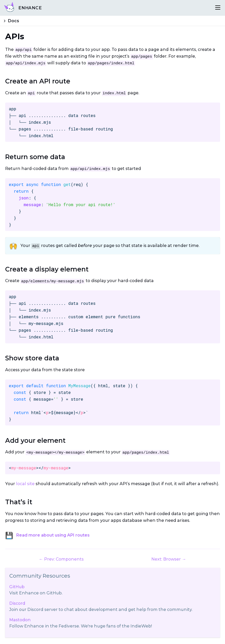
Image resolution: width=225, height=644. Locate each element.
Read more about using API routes (53, 535)
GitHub (17, 587)
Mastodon (20, 620)
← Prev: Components (61, 559)
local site (25, 484)
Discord (17, 603)
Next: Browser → (169, 559)
